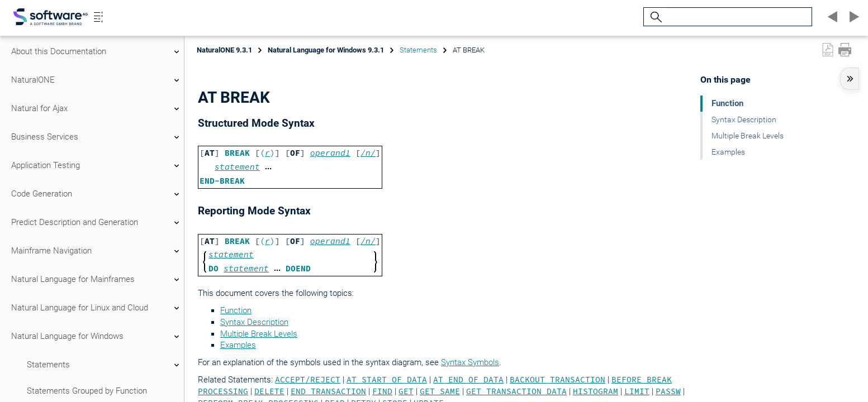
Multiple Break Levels (259, 334)
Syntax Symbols (470, 362)
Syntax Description (254, 322)
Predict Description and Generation (97, 223)
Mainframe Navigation (97, 251)
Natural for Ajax (97, 109)
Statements (105, 365)
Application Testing (97, 166)
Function (236, 310)
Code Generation (97, 194)
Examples (238, 345)
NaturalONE (97, 80)
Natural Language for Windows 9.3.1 (326, 50)
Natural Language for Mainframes (97, 280)
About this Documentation (97, 52)
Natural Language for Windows (97, 337)
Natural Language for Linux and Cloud (97, 308)
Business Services (97, 137)
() (267, 153)
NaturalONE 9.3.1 (224, 50)
